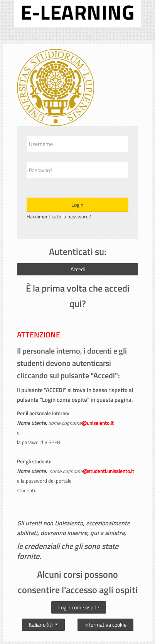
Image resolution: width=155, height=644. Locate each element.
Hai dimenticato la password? (59, 216)
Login (77, 205)
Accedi (78, 269)
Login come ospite (79, 607)
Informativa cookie (105, 625)
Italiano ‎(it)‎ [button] (43, 623)
